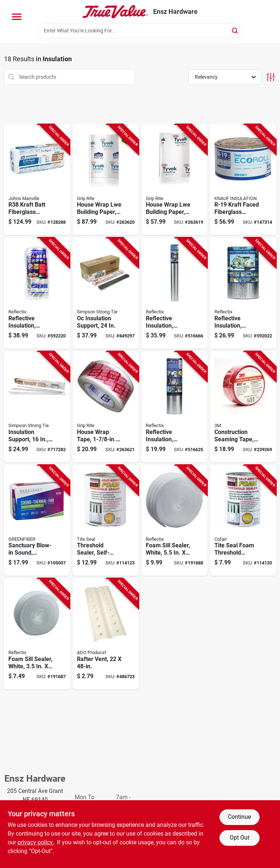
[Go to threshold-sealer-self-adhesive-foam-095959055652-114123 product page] (106, 521)
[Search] (235, 30)
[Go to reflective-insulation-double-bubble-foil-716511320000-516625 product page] (175, 407)
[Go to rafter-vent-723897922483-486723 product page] (106, 634)
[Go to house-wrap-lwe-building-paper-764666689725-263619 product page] (175, 180)
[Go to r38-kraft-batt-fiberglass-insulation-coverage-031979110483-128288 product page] (37, 180)
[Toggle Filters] (271, 77)
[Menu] (17, 17)
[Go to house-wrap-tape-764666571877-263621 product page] (106, 407)
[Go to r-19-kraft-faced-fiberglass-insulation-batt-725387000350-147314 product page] (243, 180)
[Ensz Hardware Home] (115, 12)
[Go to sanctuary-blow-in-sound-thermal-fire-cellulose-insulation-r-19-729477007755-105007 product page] (37, 521)
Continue (239, 817)
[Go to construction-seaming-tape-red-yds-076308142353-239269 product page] (243, 407)
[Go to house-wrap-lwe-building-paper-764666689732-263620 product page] (106, 180)
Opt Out (240, 838)
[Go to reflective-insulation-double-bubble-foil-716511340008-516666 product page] (175, 293)
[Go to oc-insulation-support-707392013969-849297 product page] (106, 293)
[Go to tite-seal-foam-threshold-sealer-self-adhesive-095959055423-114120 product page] (243, 521)
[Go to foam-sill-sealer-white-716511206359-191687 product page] (37, 634)
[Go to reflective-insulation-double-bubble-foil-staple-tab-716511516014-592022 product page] (243, 293)
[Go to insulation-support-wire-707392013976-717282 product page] (37, 407)
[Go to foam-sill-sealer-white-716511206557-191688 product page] (175, 521)
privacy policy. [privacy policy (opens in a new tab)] (36, 842)
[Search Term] (140, 31)
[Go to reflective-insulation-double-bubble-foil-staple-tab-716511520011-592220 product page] (37, 293)
